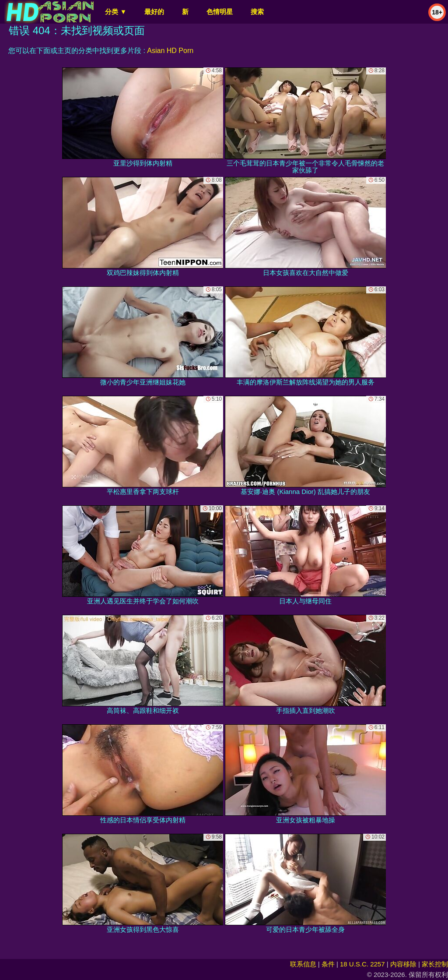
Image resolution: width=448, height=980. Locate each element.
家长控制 (435, 964)
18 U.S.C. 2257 (362, 964)
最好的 (154, 12)
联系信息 (303, 964)
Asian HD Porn (170, 51)
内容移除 (403, 964)
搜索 (257, 12)
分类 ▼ (116, 12)
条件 (328, 964)
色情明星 (220, 12)
